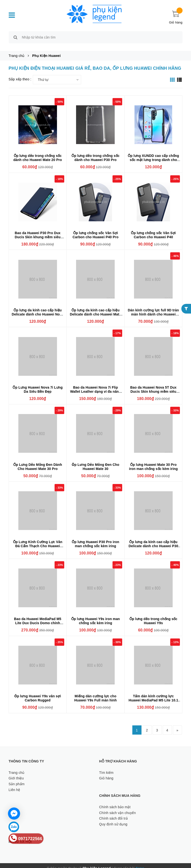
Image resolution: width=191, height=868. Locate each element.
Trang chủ (17, 767)
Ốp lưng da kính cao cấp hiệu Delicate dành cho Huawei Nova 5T (38, 309)
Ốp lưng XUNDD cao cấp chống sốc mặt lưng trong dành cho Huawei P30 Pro (153, 154)
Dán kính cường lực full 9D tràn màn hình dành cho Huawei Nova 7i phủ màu (153, 309)
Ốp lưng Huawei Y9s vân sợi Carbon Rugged (38, 693)
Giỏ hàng (106, 773)
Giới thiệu (16, 773)
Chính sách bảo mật (115, 801)
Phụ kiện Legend (97, 863)
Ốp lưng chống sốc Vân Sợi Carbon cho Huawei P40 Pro (95, 229)
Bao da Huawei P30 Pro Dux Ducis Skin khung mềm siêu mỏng (38, 231)
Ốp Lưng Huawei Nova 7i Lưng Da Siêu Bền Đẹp (38, 384)
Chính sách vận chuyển (118, 807)
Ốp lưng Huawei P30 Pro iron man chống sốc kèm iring (95, 538)
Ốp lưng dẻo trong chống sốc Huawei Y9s (153, 616)
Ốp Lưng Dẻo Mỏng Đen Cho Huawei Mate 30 (95, 461)
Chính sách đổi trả (114, 813)
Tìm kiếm (106, 767)
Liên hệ (14, 784)
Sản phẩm (17, 778)
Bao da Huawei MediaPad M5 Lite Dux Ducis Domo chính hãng (38, 618)
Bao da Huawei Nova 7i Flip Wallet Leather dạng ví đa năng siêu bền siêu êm (95, 386)
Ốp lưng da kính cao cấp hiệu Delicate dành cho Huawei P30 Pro (153, 540)
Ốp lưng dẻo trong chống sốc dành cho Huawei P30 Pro (95, 152)
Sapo (140, 863)
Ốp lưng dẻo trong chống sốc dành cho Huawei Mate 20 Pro (38, 152)
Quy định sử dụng (113, 819)
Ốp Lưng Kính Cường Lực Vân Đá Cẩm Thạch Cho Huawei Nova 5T (38, 540)
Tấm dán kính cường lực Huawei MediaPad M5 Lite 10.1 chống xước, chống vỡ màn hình (153, 697)
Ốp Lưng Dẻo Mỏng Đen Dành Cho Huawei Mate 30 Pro (38, 461)
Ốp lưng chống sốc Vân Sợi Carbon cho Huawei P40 (153, 229)
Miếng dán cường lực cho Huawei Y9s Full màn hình (96, 693)
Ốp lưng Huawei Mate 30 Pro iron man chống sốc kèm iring (153, 461)
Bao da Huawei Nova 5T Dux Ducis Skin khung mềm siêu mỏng (153, 386)
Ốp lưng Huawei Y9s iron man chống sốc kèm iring (96, 616)
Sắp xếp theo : (20, 74)
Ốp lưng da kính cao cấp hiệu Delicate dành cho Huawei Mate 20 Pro (95, 309)
